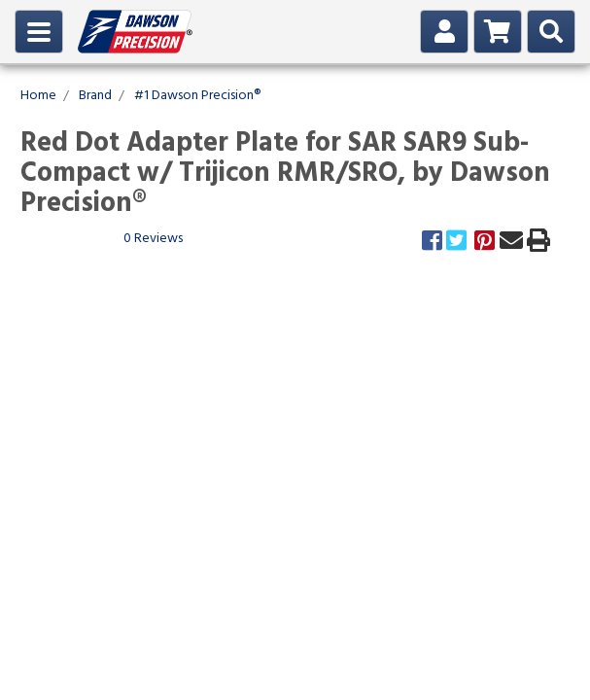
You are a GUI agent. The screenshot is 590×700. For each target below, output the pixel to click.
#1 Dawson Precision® (197, 96)
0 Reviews (153, 239)
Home (38, 96)
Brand (95, 96)
